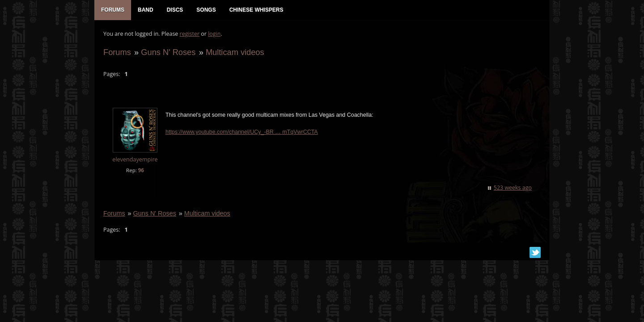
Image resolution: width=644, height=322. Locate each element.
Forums (117, 52)
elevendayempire (135, 159)
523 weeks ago (513, 188)
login (214, 34)
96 (141, 170)
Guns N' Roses (168, 52)
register (190, 34)
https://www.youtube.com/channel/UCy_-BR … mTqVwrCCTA (242, 132)
